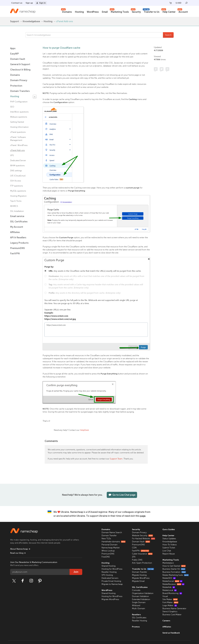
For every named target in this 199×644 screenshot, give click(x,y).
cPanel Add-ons (64, 21)
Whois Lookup (108, 551)
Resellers (136, 615)
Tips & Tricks (16, 201)
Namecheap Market (111, 548)
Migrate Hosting (139, 575)
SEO (12, 107)
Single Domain (139, 602)
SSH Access (16, 181)
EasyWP (14, 54)
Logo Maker (170, 605)
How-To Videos (170, 545)
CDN (134, 548)
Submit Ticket (169, 548)
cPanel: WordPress (19, 145)
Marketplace (168, 563)
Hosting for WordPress (112, 569)
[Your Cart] (171, 3)
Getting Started (17, 122)
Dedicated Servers (110, 578)
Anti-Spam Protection (142, 563)
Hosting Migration (18, 196)
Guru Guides (169, 529)
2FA (134, 557)
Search (168, 35)
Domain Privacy (139, 533)
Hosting (79, 12)
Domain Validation (140, 596)
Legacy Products (19, 243)
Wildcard (136, 605)
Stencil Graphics (170, 612)
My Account (17, 227)
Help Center (168, 12)
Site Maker (170, 599)
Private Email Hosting (111, 581)
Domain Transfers (20, 91)
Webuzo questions (19, 117)
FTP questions (16, 186)
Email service (17, 216)
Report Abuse (169, 554)
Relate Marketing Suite (176, 575)
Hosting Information (19, 127)
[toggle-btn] (35, 97)
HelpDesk (84, 430)
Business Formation (174, 572)
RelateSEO (169, 578)
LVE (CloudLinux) (18, 176)
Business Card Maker (172, 615)
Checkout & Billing (20, 70)
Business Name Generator (174, 609)
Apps (13, 48)
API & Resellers (18, 238)
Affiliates (15, 232)
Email (105, 12)
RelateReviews (173, 584)
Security (136, 12)
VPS (12, 155)
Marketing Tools (119, 12)
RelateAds (169, 587)
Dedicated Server (18, 161)
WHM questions (17, 166)
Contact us (17, 3)
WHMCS (14, 206)
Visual (165, 596)
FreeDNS (106, 557)
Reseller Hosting (109, 572)
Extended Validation (141, 599)
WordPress (93, 12)
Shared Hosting (109, 566)
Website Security (142, 536)
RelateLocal (170, 590)
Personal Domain (109, 545)
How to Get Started (174, 566)
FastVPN (15, 254)
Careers (166, 621)
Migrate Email (138, 581)
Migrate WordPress (110, 599)
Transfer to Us (151, 12)
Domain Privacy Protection (19, 83)
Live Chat (167, 551)
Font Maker (170, 602)
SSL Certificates (19, 222)
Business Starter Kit (174, 569)
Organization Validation (143, 593)
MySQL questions (18, 191)
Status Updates (169, 539)
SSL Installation (17, 211)
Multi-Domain (138, 609)
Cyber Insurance (142, 554)
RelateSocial (172, 581)
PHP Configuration (19, 102)
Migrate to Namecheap (112, 584)
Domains (66, 12)
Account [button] (183, 12)
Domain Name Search (112, 533)
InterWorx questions (19, 112)
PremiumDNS (17, 248)
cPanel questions (18, 132)
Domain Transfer (109, 536)
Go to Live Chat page (122, 495)
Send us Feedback (171, 633)
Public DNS (137, 560)
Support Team (116, 459)
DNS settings (16, 171)
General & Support (20, 64)
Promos (136, 627)
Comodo (136, 590)
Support (15, 21)
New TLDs (106, 539)
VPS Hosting (107, 575)
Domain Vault (18, 59)
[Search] (186, 3)
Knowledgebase (31, 21)
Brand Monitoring (172, 593)
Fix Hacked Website (144, 539)
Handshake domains (114, 542)
